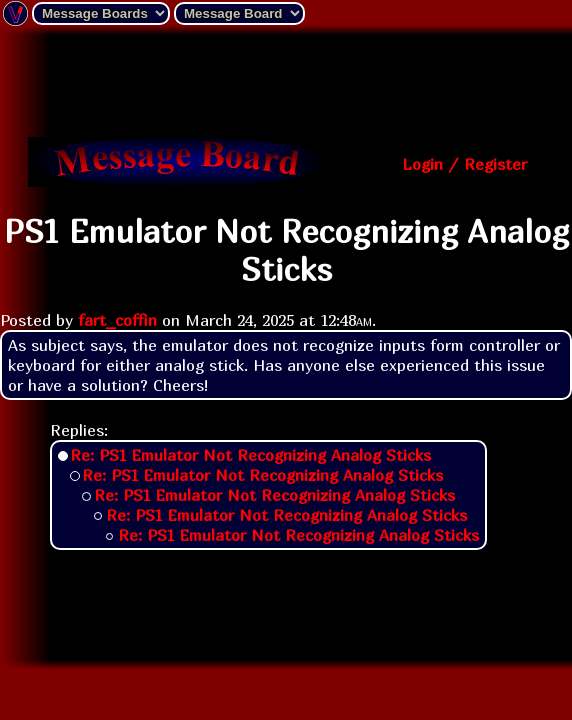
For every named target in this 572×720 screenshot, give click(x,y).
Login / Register (464, 164)
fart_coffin (117, 320)
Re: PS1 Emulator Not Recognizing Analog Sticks (250, 455)
